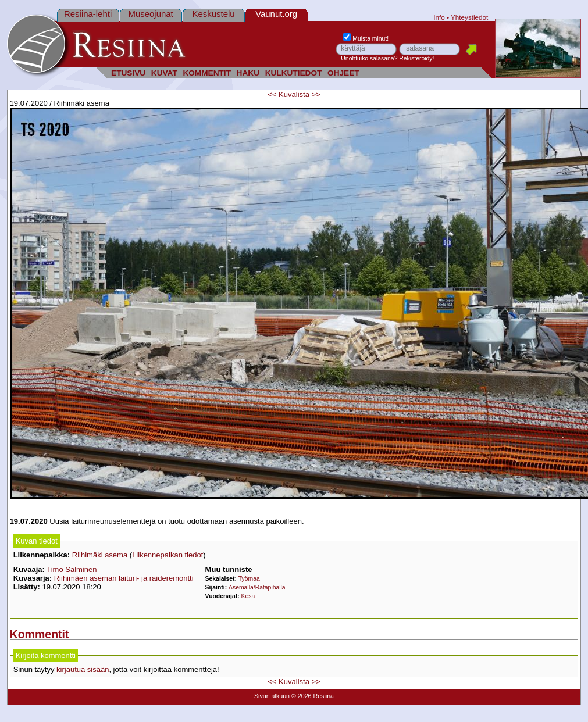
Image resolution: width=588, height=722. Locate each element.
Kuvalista (294, 94)
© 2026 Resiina (313, 696)
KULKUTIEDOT (294, 73)
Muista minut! (366, 39)
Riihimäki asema (100, 555)
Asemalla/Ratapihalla (257, 587)
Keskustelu (214, 14)
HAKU (248, 73)
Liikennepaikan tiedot (168, 555)
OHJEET (343, 73)
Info (439, 17)
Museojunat (151, 14)
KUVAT (164, 73)
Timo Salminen (72, 569)
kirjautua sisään (83, 669)
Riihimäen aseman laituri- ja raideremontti (124, 578)
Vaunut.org (276, 14)
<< (272, 94)
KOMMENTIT (207, 73)
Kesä (248, 596)
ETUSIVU (128, 73)
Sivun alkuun (272, 696)
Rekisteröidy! (416, 58)
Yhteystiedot (469, 17)
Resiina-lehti (88, 14)
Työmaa (249, 579)
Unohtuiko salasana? (369, 58)
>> (316, 94)
